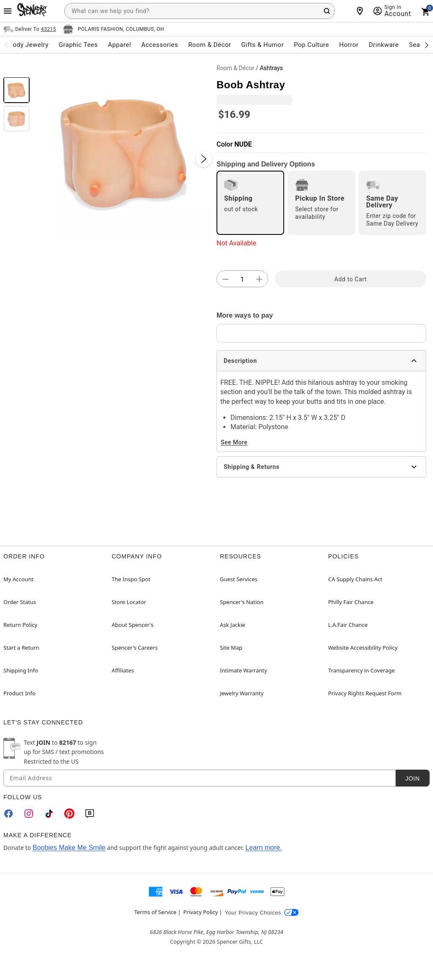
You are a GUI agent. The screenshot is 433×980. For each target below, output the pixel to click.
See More (234, 442)
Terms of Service (156, 912)
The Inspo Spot (131, 579)
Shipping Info (21, 670)
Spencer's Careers (135, 648)
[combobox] (200, 11)
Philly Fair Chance (351, 602)
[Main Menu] (8, 11)
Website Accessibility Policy (363, 648)
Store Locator (129, 602)
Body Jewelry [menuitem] (28, 45)
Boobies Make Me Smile (69, 848)
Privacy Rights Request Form (365, 693)
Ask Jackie (233, 625)
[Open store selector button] (114, 29)
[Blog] (90, 814)
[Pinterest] (69, 814)
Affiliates (123, 670)
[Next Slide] (204, 159)
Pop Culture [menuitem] (311, 45)
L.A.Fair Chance (348, 625)
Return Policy (20, 625)
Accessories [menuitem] (160, 45)
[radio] (250, 203)
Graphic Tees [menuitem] (78, 45)
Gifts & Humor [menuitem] (262, 45)
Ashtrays (271, 68)
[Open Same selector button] (30, 29)
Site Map (231, 648)
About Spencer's (133, 625)
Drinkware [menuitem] (384, 45)
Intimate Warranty (244, 670)
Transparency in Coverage (362, 670)
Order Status (20, 602)
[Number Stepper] (242, 279)
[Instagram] (29, 814)
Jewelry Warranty (242, 693)
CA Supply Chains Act (355, 579)
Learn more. (263, 848)
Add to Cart (351, 279)
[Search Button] (327, 11)
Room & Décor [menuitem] (210, 45)
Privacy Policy (200, 912)
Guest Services (239, 579)
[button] (123, 150)
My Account (18, 579)
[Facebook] (8, 814)
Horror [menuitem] (349, 45)
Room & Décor (235, 68)
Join (412, 779)
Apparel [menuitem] (119, 45)
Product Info (19, 693)
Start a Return (21, 648)
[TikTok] (49, 814)
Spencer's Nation (242, 602)
